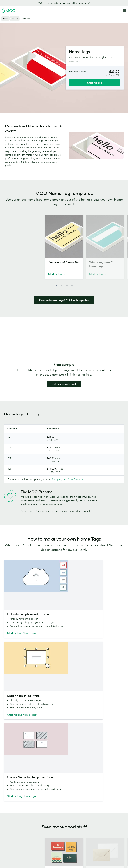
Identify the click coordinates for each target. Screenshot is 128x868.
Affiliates (107, 818)
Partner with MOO (88, 845)
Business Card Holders (36, 815)
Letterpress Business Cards (12, 813)
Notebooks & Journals (36, 823)
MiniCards (10, 807)
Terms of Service (76, 734)
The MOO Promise (88, 835)
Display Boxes (36, 809)
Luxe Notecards (37, 799)
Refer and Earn (110, 823)
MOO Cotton (61, 804)
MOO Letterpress (63, 814)
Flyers (8, 829)
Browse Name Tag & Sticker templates (64, 300)
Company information (92, 858)
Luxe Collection (62, 831)
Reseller (82, 826)
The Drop (83, 817)
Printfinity (83, 831)
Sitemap (75, 858)
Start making (95, 83)
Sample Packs (61, 818)
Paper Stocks (60, 790)
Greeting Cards (37, 795)
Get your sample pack (64, 384)
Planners (33, 829)
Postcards (9, 819)
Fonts (65, 858)
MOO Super (60, 799)
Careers (82, 812)
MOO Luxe (59, 795)
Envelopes (34, 804)
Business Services (87, 821)
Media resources (87, 795)
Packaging (83, 840)
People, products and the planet (87, 801)
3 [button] (67, 285)
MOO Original (61, 809)
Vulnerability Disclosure (109, 829)
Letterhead (35, 790)
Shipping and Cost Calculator (69, 479)
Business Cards (12, 795)
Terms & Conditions (34, 858)
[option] (64, 249)
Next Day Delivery (113, 804)
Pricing (106, 799)
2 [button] (62, 285)
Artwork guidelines (113, 813)
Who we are (85, 807)
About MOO (85, 790)
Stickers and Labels (15, 824)
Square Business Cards (13, 801)
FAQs (106, 808)
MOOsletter (40, 724)
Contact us (108, 794)
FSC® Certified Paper (62, 825)
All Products (11, 790)
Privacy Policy (117, 731)
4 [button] (72, 285)
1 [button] (56, 285)
